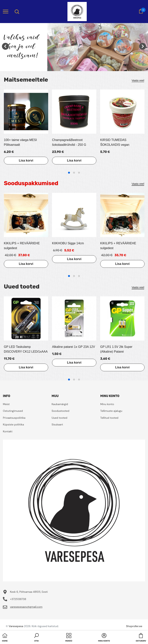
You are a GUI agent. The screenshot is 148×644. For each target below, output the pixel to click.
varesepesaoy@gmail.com (26, 607)
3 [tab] (79, 173)
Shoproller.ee (134, 626)
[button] (36, 638)
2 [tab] (74, 173)
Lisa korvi (26, 160)
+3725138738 (18, 599)
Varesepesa (16, 626)
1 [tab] (69, 173)
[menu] (6, 11)
